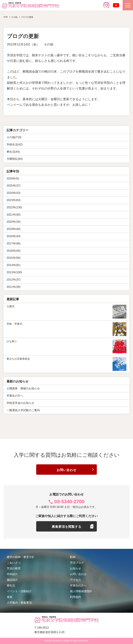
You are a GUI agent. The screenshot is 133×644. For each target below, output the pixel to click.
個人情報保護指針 (81, 591)
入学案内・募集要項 (19, 603)
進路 (10, 597)
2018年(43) (14, 236)
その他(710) (14, 137)
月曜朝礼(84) (15, 159)
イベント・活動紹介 (19, 591)
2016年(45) (14, 251)
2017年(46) (14, 243)
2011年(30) (14, 287)
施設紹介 (12, 580)
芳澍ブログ (77, 563)
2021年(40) (14, 215)
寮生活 (11, 586)
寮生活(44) (13, 152)
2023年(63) (14, 200)
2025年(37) (14, 186)
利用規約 (76, 597)
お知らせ (76, 568)
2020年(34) (14, 222)
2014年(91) (14, 265)
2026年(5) (13, 179)
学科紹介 (12, 574)
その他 (48, 44)
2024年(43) (14, 193)
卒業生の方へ (78, 586)
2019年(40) (14, 229)
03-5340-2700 (69, 502)
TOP (6, 17)
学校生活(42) (15, 145)
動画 (73, 557)
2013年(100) (14, 272)
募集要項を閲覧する (67, 527)
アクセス (76, 580)
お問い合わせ (66, 470)
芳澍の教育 (14, 568)
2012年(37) (14, 280)
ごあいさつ (14, 563)
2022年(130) (14, 207)
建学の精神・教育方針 (21, 557)
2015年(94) (14, 258)
